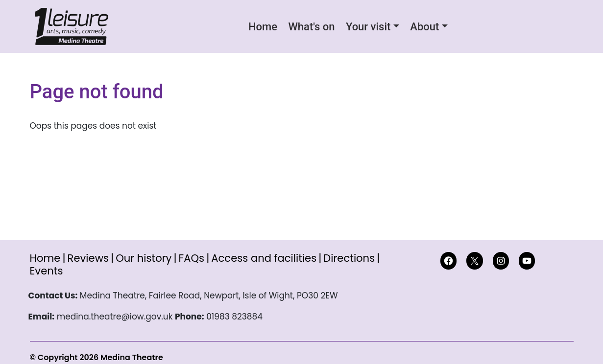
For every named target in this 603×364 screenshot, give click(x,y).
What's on (311, 27)
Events (47, 271)
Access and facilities (264, 258)
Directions (349, 258)
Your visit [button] (368, 27)
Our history (144, 258)
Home (263, 27)
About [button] (424, 27)
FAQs (192, 258)
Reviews (88, 258)
